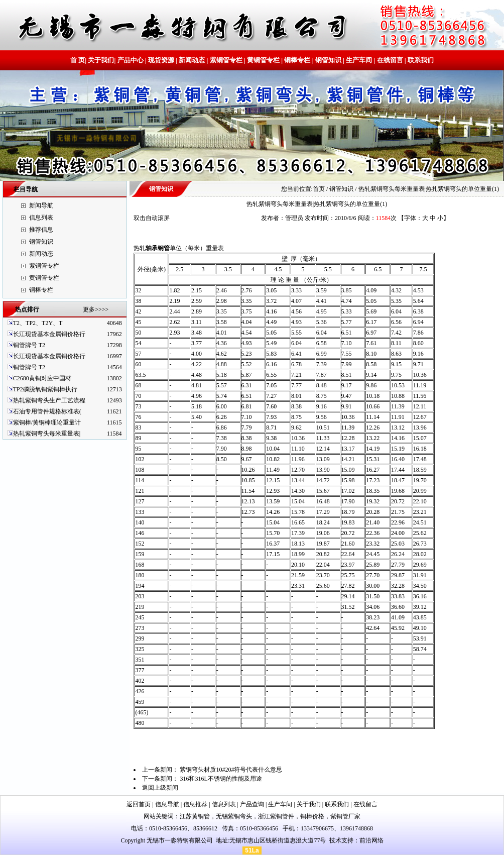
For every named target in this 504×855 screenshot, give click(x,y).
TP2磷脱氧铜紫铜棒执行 (45, 389)
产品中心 (131, 60)
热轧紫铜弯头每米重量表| (47, 434)
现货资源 (161, 60)
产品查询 (252, 804)
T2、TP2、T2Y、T (38, 323)
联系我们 (420, 60)
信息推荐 (195, 804)
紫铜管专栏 (226, 60)
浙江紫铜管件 (276, 816)
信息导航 (167, 804)
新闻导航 (41, 205)
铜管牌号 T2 (29, 345)
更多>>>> (96, 309)
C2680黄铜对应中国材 (42, 378)
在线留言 (390, 60)
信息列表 (41, 218)
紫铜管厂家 (345, 816)
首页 (319, 189)
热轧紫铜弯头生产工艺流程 (49, 400)
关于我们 (101, 60)
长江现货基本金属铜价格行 (49, 334)
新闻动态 (192, 60)
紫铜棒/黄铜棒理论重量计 (47, 422)
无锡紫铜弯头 (234, 816)
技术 (335, 840)
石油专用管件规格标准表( (47, 411)
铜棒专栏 (297, 60)
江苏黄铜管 (195, 816)
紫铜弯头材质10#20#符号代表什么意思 (231, 770)
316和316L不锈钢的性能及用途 (221, 779)
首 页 (78, 60)
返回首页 (139, 804)
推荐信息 (41, 230)
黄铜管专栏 (263, 60)
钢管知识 (328, 60)
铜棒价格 (312, 816)
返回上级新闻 (160, 788)
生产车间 (359, 60)
